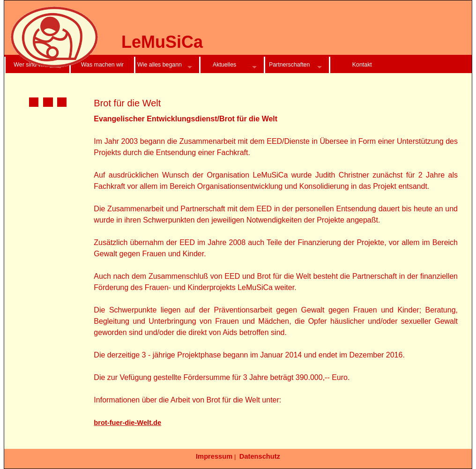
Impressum (214, 456)
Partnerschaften (289, 65)
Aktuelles (224, 65)
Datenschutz (260, 456)
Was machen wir (102, 65)
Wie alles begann (160, 65)
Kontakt (362, 65)
